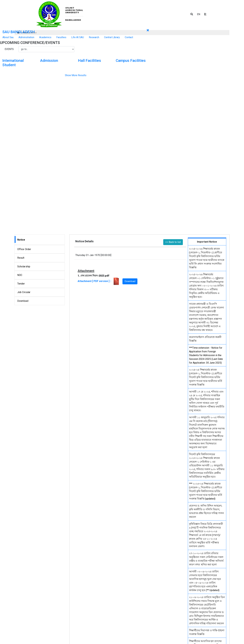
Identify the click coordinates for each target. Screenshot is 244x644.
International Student (13, 63)
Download (23, 301)
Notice (21, 240)
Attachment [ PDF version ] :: (99, 281)
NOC (20, 275)
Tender (21, 284)
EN (199, 14)
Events (9, 49)
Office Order (24, 249)
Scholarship (24, 266)
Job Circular (24, 292)
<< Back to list (173, 242)
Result (21, 258)
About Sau (8, 37)
